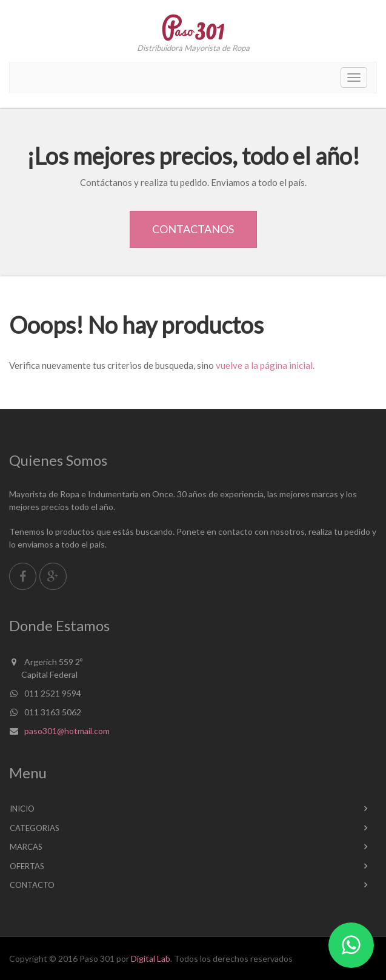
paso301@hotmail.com (67, 731)
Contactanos (193, 229)
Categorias (35, 828)
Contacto (32, 885)
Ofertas (27, 866)
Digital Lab (151, 958)
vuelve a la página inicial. (265, 365)
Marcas (26, 847)
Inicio (22, 809)
